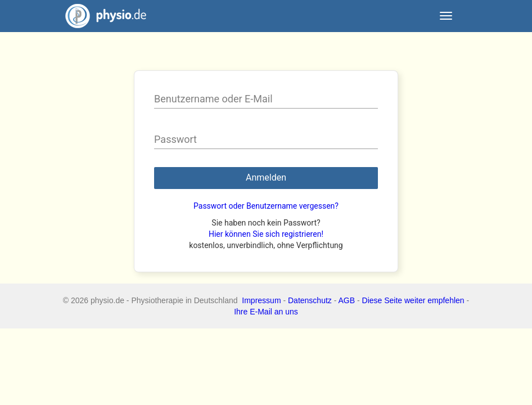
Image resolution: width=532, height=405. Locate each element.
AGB (347, 300)
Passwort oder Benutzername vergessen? (266, 206)
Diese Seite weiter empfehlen (413, 300)
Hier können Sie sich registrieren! (266, 234)
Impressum (261, 300)
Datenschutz (310, 300)
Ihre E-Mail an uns (266, 312)
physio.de (102, 16)
